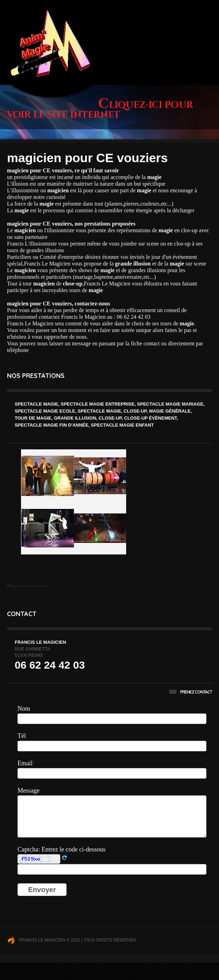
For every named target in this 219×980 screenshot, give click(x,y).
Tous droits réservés (110, 940)
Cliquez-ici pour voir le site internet (100, 110)
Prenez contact (191, 692)
